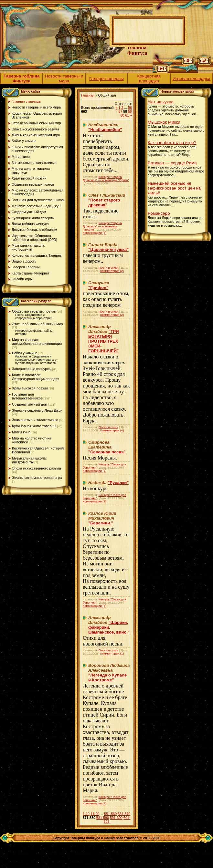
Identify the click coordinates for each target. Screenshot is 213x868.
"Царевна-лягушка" (108, 249)
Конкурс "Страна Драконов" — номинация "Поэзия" (102, 226)
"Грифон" (98, 288)
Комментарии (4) (112, 430)
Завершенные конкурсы (32, 369)
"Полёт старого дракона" (104, 202)
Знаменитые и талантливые (35, 420)
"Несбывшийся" (105, 130)
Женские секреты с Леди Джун (37, 410)
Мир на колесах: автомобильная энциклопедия (37, 342)
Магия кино (21, 432)
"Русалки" (118, 483)
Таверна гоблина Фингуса (22, 78)
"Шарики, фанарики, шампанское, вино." (109, 627)
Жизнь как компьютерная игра (37, 478)
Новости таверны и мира (64, 78)
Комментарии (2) (112, 271)
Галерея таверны (106, 79)
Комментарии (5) (95, 471)
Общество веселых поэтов (34, 311)
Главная (88, 95)
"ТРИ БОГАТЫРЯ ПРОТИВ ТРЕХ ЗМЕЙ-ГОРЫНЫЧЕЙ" (104, 341)
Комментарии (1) (112, 654)
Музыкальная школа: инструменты (29, 460)
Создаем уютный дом (30, 404)
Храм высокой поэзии (30, 388)
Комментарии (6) (95, 233)
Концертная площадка (149, 78)
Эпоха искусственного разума (37, 468)
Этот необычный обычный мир (37, 324)
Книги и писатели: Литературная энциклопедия (36, 377)
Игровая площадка (192, 79)
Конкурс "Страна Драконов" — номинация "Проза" (106, 179)
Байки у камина (25, 353)
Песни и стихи (108, 268)
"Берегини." (101, 523)
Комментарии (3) (95, 501)
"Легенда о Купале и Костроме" (107, 677)
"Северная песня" (107, 452)
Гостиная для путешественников (27, 396)
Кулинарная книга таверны (34, 426)
